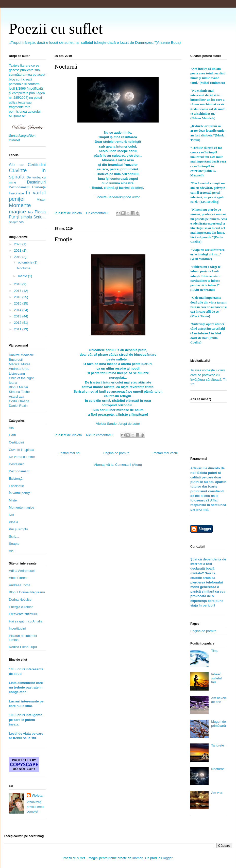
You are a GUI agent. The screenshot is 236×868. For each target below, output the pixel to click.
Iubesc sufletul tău (216, 678)
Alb (12, 165)
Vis (21, 222)
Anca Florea (18, 578)
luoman (138, 858)
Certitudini (37, 165)
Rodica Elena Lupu (23, 647)
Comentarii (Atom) (129, 465)
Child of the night (21, 378)
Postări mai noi (69, 453)
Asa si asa (16, 397)
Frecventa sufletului (23, 614)
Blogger (167, 858)
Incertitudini (17, 628)
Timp (215, 651)
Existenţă (39, 187)
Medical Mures (20, 364)
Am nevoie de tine (219, 700)
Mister (41, 200)
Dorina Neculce (20, 600)
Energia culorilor (21, 607)
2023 (18, 244)
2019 (18, 257)
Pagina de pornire (116, 453)
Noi (31, 212)
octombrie (26, 262)
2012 (18, 323)
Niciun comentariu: (100, 435)
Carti (21, 165)
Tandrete (218, 745)
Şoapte (14, 222)
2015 (18, 303)
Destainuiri (36, 182)
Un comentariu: (98, 213)
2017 (18, 291)
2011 (18, 329)
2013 (18, 316)
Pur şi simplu (20, 217)
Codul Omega (19, 401)
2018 (18, 284)
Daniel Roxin (18, 406)
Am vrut (217, 793)
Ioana (13, 383)
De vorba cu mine (22, 457)
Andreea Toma (20, 585)
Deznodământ (19, 187)
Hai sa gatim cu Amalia (26, 621)
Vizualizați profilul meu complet (35, 807)
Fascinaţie (16, 193)
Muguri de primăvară (218, 724)
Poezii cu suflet (56, 29)
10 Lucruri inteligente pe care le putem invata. (26, 720)
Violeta (37, 795)
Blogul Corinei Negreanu (27, 592)
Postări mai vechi (165, 453)
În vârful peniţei (20, 493)
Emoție (63, 239)
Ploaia (40, 212)
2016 (18, 297)
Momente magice (20, 208)
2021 (18, 250)
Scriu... (39, 217)
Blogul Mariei (18, 387)
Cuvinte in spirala (22, 450)
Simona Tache (19, 392)
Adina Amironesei (22, 571)
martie (23, 276)
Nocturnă (66, 67)
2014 (18, 310)
